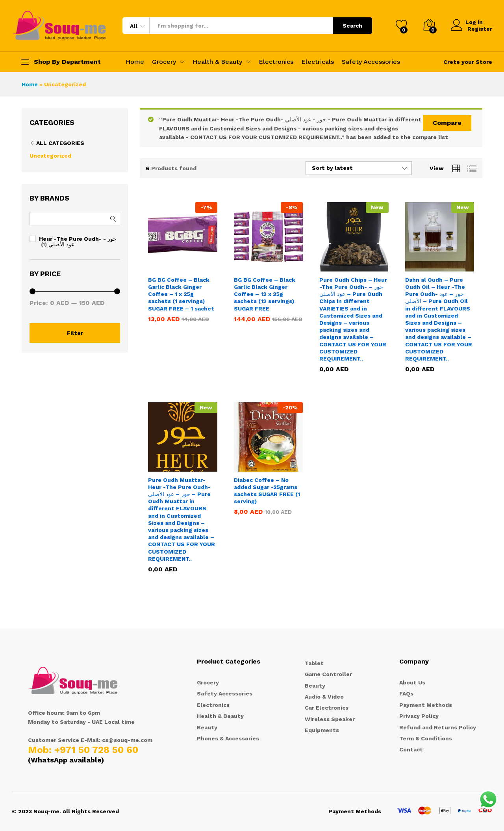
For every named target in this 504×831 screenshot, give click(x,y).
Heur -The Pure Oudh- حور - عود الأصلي (78, 242)
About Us (412, 682)
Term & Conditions (426, 738)
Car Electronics (327, 708)
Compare (447, 123)
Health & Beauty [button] (217, 62)
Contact (411, 749)
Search (352, 26)
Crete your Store (468, 62)
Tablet (314, 663)
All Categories (60, 143)
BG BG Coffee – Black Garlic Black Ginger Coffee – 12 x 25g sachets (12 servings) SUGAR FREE (265, 294)
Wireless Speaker (330, 719)
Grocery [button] (164, 62)
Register (480, 29)
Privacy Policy (419, 716)
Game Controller (328, 674)
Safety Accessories (371, 62)
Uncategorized (50, 156)
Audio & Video (324, 697)
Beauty (207, 727)
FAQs (406, 693)
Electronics (276, 62)
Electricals (318, 62)
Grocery (208, 682)
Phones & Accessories (228, 738)
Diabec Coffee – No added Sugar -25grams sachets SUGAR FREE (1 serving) (267, 491)
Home (135, 62)
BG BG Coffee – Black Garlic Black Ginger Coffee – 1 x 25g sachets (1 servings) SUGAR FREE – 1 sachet (181, 294)
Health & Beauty (220, 716)
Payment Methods (426, 705)
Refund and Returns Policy (438, 727)
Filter (75, 333)
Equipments (322, 730)
